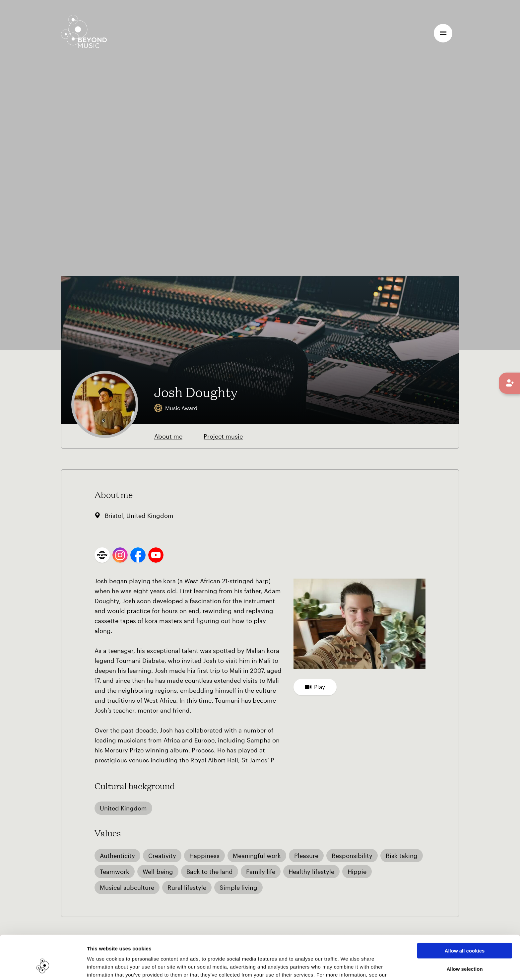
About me (168, 436)
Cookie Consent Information (122, 945)
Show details (341, 967)
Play (315, 687)
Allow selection (464, 931)
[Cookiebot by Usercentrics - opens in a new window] (43, 967)
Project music (223, 436)
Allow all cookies (465, 913)
